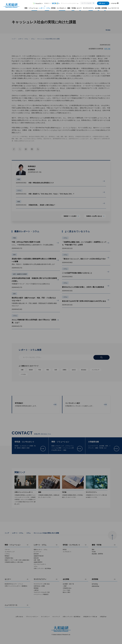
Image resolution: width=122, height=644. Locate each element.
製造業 (31, 370)
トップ (14, 39)
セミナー (8, 579)
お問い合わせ (103, 3)
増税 (48, 370)
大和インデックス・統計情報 (71, 617)
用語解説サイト (52, 3)
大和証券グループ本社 (90, 617)
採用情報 (95, 579)
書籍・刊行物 (97, 545)
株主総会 (84, 370)
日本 (14, 255)
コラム (33, 39)
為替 (56, 370)
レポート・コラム (23, 39)
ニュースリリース (11, 605)
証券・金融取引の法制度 (20, 274)
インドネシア (96, 370)
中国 (14, 238)
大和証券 (103, 617)
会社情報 (66, 579)
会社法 (74, 370)
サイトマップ (56, 617)
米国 (19, 179)
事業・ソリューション (13, 545)
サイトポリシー (45, 617)
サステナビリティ (40, 579)
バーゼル (23, 374)
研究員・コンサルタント (71, 545)
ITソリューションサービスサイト (70, 3)
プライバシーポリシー (32, 617)
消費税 (64, 370)
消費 (22, 370)
